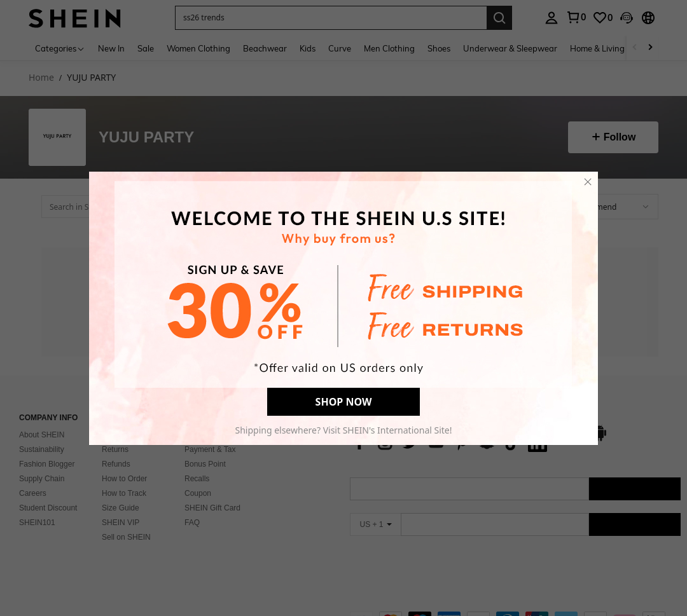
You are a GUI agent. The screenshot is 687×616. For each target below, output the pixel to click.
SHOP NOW (344, 402)
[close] (588, 182)
